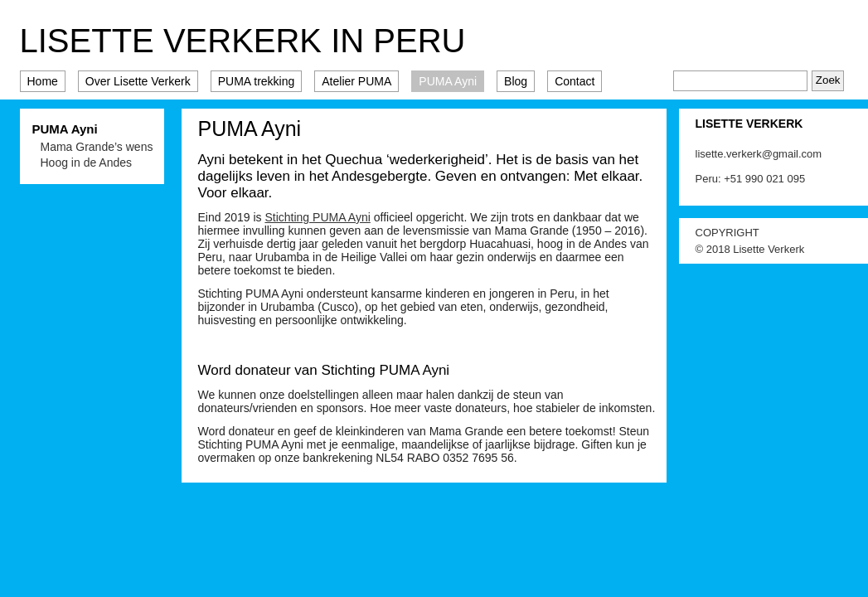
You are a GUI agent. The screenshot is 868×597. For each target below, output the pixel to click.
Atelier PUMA (356, 81)
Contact (575, 81)
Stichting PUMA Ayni (317, 217)
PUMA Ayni (448, 81)
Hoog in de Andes (87, 163)
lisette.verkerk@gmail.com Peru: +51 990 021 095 (759, 166)
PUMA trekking (257, 81)
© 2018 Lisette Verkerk (750, 249)
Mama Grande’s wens (97, 147)
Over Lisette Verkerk (138, 81)
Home (43, 81)
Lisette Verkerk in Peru (243, 41)
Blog (516, 81)
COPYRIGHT (727, 233)
